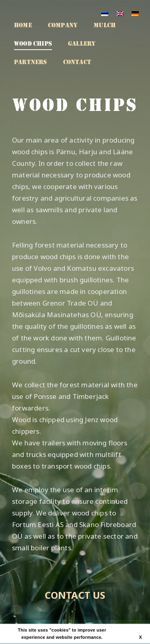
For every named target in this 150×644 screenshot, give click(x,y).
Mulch (105, 25)
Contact (77, 62)
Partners (31, 62)
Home (23, 25)
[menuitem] (105, 13)
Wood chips (33, 44)
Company (63, 25)
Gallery (82, 44)
